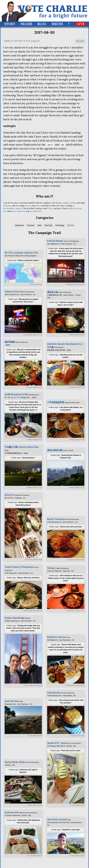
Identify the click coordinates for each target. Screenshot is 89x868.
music (8, 206)
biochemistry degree (13, 208)
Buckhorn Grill (55, 637)
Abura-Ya (9, 495)
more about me (19, 211)
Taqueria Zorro (12, 292)
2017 (21, 41)
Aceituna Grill (12, 812)
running (73, 203)
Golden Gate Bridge (15, 618)
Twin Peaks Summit (57, 820)
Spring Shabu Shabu (15, 762)
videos (38, 206)
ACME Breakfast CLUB (16, 395)
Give (81, 24)
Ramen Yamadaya (56, 519)
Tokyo (50, 208)
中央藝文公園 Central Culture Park (22, 447)
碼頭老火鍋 (52, 292)
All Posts (71, 225)
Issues (57, 24)
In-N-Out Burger (55, 241)
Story (10, 24)
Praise (26, 24)
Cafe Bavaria (54, 693)
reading (65, 203)
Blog (42, 24)
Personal (80, 41)
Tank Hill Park (12, 701)
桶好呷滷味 (10, 342)
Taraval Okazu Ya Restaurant (19, 567)
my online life (35, 211)
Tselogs (51, 568)
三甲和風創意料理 (56, 402)
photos (28, 206)
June (16, 41)
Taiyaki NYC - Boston (58, 743)
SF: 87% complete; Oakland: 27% (21, 253)
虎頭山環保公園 (55, 450)
